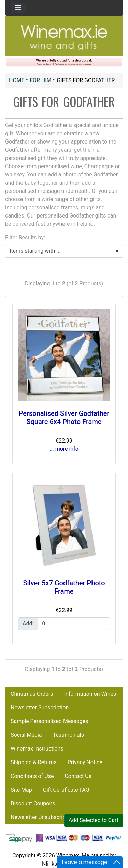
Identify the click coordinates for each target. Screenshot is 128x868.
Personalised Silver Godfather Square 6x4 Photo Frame (64, 418)
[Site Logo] (64, 37)
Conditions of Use (32, 776)
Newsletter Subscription (40, 708)
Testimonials (68, 735)
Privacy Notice (85, 762)
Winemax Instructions (37, 749)
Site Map (21, 790)
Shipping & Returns (34, 762)
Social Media (26, 735)
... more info (64, 449)
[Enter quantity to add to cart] (74, 624)
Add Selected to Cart (94, 820)
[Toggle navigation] (18, 8)
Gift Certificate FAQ (66, 790)
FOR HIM (40, 80)
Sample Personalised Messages (49, 721)
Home (17, 80)
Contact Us (78, 776)
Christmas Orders (32, 694)
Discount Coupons (33, 803)
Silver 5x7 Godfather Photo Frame (64, 587)
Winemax (68, 855)
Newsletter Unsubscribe (40, 817)
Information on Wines (90, 694)
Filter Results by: (25, 238)
